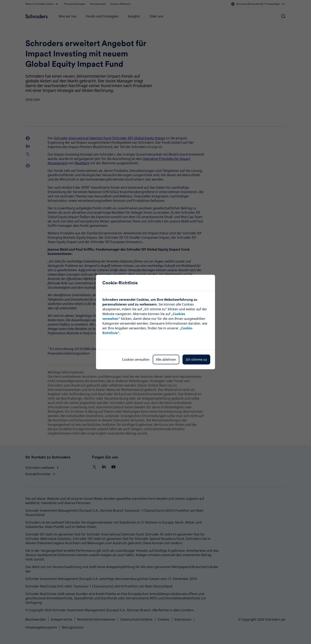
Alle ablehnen (166, 359)
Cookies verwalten (136, 359)
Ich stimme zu (196, 359)
